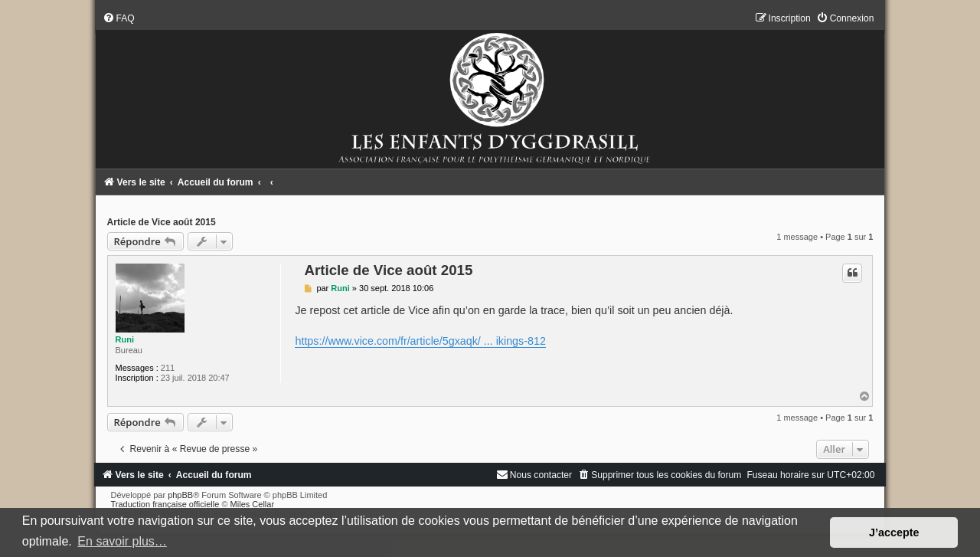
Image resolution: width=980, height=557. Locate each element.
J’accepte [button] (894, 532)
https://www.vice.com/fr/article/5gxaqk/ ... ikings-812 (420, 341)
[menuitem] (119, 18)
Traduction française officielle (165, 504)
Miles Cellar (252, 504)
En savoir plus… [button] (122, 541)
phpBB (180, 495)
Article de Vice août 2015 (162, 222)
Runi (125, 339)
